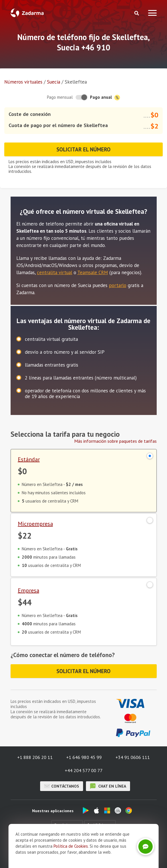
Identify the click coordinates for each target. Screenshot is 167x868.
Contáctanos (62, 786)
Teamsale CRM (93, 272)
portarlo (118, 285)
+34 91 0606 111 (133, 757)
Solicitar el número (83, 149)
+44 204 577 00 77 (84, 770)
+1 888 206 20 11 (35, 757)
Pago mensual (60, 97)
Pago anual (105, 97)
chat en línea (108, 786)
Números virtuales (23, 82)
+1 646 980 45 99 (84, 757)
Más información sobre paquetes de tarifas (115, 441)
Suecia (54, 82)
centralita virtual (55, 272)
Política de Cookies (71, 858)
